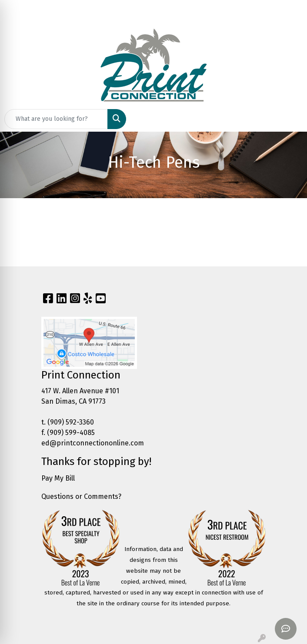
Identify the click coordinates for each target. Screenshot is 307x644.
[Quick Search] (56, 119)
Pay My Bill (58, 478)
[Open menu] (290, 119)
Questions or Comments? (81, 496)
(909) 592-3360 (71, 422)
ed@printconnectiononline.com (93, 443)
